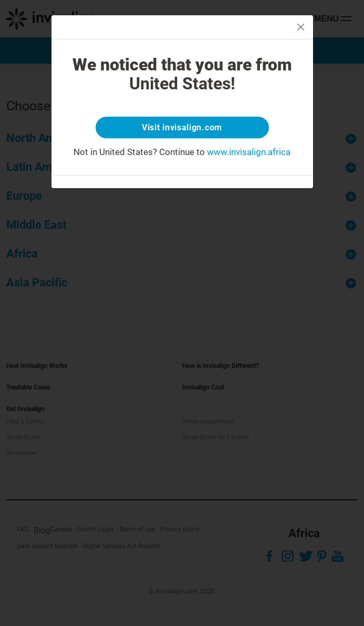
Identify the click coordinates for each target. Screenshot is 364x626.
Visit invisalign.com (182, 127)
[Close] (301, 27)
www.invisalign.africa (249, 152)
